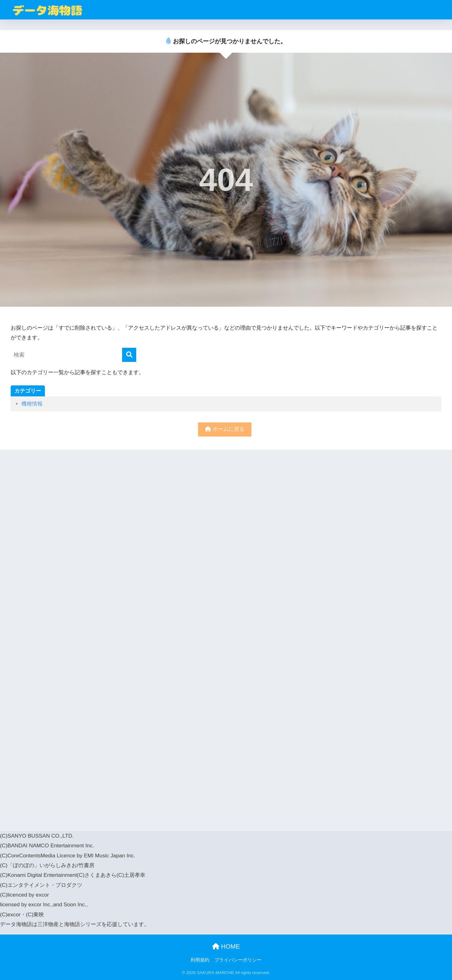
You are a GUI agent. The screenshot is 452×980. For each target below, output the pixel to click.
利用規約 (200, 960)
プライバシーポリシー (238, 960)
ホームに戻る (225, 429)
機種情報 (32, 404)
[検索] (129, 355)
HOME (226, 946)
